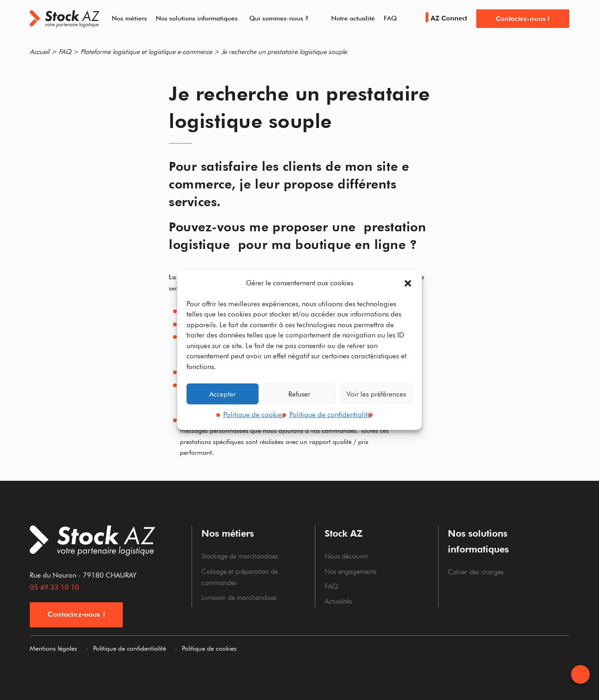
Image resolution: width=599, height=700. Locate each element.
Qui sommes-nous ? (279, 18)
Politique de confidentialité (330, 415)
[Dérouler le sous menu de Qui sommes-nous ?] (314, 19)
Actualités (338, 601)
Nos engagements (351, 572)
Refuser (299, 394)
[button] (408, 283)
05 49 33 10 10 (54, 587)
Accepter (223, 394)
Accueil (40, 52)
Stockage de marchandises (240, 556)
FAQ (390, 18)
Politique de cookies (254, 415)
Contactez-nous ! (523, 19)
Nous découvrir (346, 556)
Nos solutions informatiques (197, 18)
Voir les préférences (376, 394)
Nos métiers (129, 18)
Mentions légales (53, 648)
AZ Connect (446, 18)
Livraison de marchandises (239, 598)
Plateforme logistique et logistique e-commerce (146, 52)
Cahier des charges (476, 572)
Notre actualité (353, 18)
